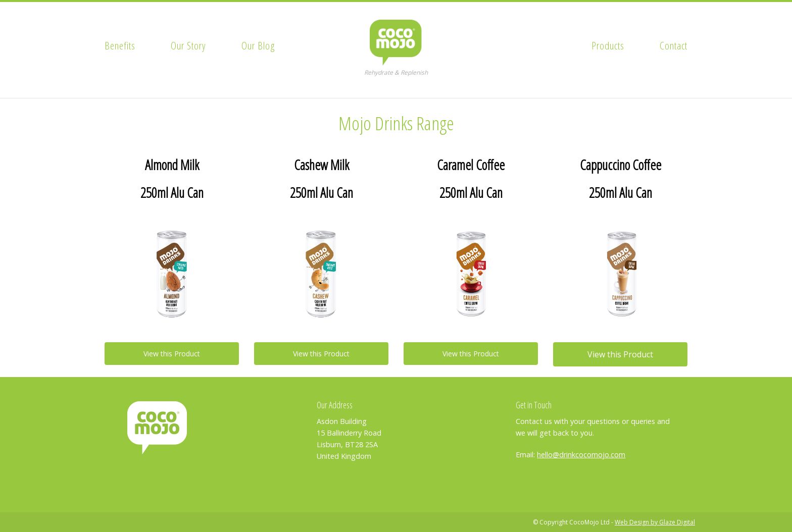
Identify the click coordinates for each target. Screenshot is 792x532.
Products (608, 45)
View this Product (172, 354)
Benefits (120, 45)
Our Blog (258, 45)
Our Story (188, 45)
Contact (674, 45)
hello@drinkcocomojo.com (581, 455)
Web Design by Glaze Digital (655, 522)
